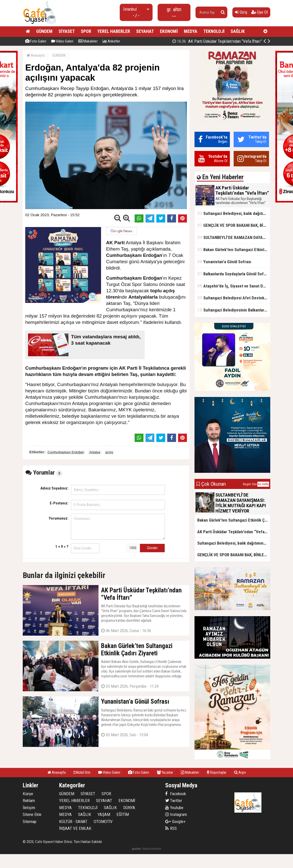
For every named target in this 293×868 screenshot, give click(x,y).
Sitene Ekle (32, 814)
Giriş (241, 12)
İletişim (29, 808)
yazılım (136, 849)
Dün (254, 484)
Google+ (175, 821)
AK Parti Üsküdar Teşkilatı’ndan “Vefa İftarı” (217, 41)
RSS (171, 828)
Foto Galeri (36, 41)
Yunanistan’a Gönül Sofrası (224, 262)
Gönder (152, 548)
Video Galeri (62, 41)
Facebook (176, 794)
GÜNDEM (44, 31)
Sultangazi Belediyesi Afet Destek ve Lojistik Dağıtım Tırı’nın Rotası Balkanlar (234, 298)
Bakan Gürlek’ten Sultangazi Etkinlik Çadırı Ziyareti (234, 249)
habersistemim (152, 849)
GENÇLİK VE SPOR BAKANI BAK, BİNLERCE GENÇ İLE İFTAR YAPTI (234, 225)
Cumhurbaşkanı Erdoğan (66, 452)
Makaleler (88, 41)
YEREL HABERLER (114, 31)
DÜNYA (129, 808)
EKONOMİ (169, 31)
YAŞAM (104, 814)
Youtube (174, 808)
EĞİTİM (123, 814)
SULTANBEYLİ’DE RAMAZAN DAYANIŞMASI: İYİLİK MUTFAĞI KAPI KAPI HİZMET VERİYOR (234, 237)
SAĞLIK (238, 31)
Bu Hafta (263, 484)
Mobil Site (82, 772)
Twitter (174, 800)
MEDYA (191, 31)
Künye (28, 794)
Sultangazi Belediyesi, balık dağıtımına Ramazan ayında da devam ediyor (234, 213)
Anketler (111, 41)
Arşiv (240, 772)
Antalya (95, 452)
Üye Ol (260, 12)
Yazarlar (165, 772)
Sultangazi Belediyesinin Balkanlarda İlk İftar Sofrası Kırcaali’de (234, 310)
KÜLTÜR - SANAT (73, 821)
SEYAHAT (145, 31)
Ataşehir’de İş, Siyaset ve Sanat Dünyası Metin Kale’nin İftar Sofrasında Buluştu (234, 286)
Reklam (29, 800)
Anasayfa (36, 55)
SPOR (86, 31)
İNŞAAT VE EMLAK (75, 828)
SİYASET (67, 31)
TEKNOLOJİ (214, 31)
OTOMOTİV (103, 821)
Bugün (247, 484)
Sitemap (30, 821)
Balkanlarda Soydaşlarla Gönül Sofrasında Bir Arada (234, 274)
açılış (109, 452)
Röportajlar (217, 772)
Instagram (176, 814)
